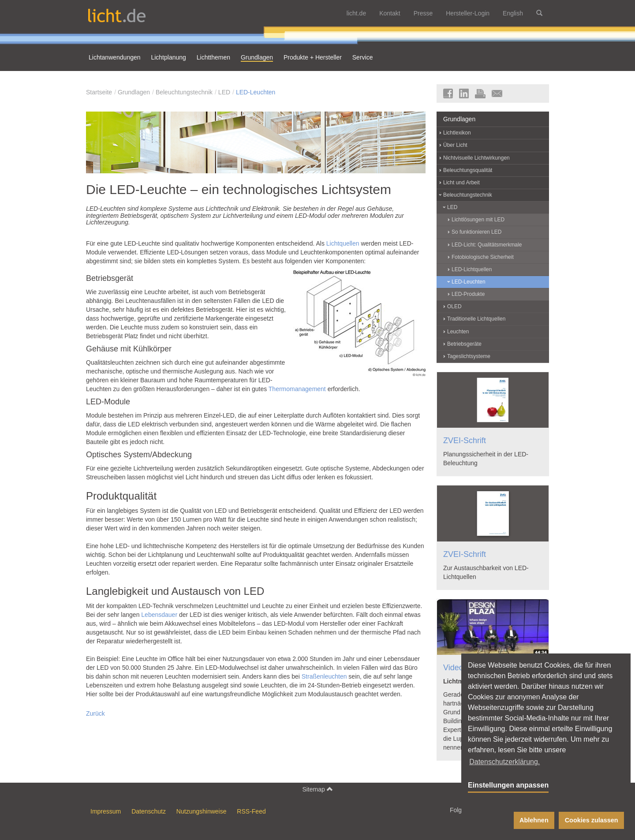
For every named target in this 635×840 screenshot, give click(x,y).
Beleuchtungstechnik (184, 92)
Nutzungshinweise (202, 811)
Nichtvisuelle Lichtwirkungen (476, 158)
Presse (423, 13)
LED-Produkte (468, 294)
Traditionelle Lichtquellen (476, 319)
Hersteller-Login (468, 13)
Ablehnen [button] (534, 820)
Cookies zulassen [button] (592, 820)
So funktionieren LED (476, 232)
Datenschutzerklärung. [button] (504, 762)
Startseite (99, 92)
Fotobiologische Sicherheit (483, 257)
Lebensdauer (159, 615)
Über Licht (455, 145)
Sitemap (317, 789)
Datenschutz (149, 811)
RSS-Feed (251, 811)
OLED (454, 306)
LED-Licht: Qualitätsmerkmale (487, 245)
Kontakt (390, 13)
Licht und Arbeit (461, 183)
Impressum (106, 811)
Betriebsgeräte (464, 344)
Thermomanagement (297, 389)
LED (224, 92)
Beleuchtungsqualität (468, 170)
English (513, 13)
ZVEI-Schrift (465, 441)
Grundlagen (134, 92)
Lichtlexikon (457, 133)
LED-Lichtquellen (472, 269)
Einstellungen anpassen (508, 785)
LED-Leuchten (256, 92)
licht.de (356, 13)
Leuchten (458, 332)
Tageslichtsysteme (469, 356)
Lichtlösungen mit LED (478, 220)
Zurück (95, 713)
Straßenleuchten (324, 676)
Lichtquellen (343, 243)
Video (453, 668)
